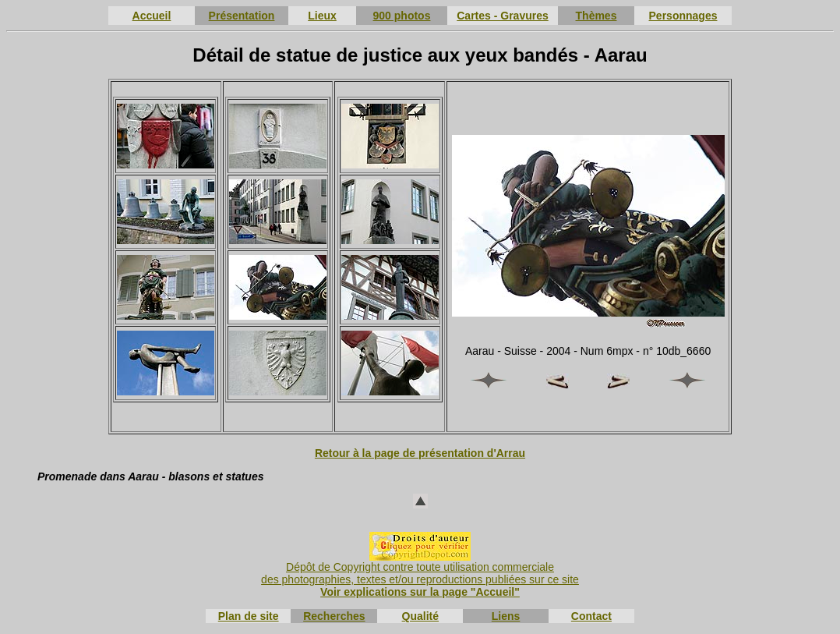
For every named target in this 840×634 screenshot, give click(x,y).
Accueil (152, 16)
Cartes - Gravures (503, 16)
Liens (506, 616)
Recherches (334, 616)
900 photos (402, 16)
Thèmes (596, 16)
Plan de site (249, 616)
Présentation (242, 16)
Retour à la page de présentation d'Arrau (420, 453)
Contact (591, 616)
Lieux (322, 16)
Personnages (683, 16)
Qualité (420, 616)
